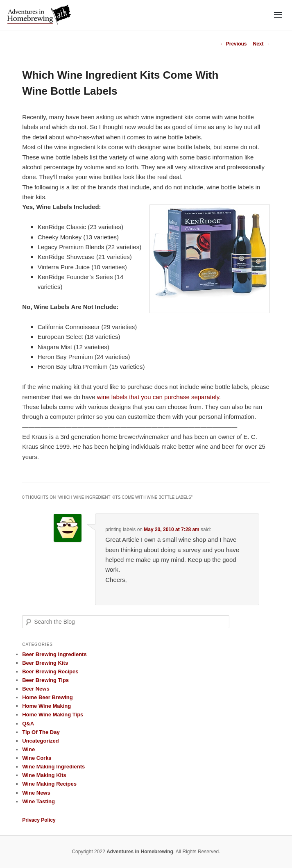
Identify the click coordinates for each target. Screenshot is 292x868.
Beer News (36, 689)
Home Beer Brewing (48, 697)
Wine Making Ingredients (53, 767)
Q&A (28, 724)
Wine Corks (37, 758)
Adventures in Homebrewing (140, 852)
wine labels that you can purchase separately (158, 397)
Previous (233, 44)
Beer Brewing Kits (45, 663)
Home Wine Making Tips (53, 715)
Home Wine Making (46, 706)
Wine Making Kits (44, 775)
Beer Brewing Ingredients (54, 654)
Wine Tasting (38, 801)
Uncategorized (41, 741)
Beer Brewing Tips (45, 680)
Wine (28, 749)
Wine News (36, 793)
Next (261, 44)
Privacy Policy (39, 820)
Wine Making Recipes (49, 784)
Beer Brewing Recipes (50, 671)
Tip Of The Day (41, 732)
